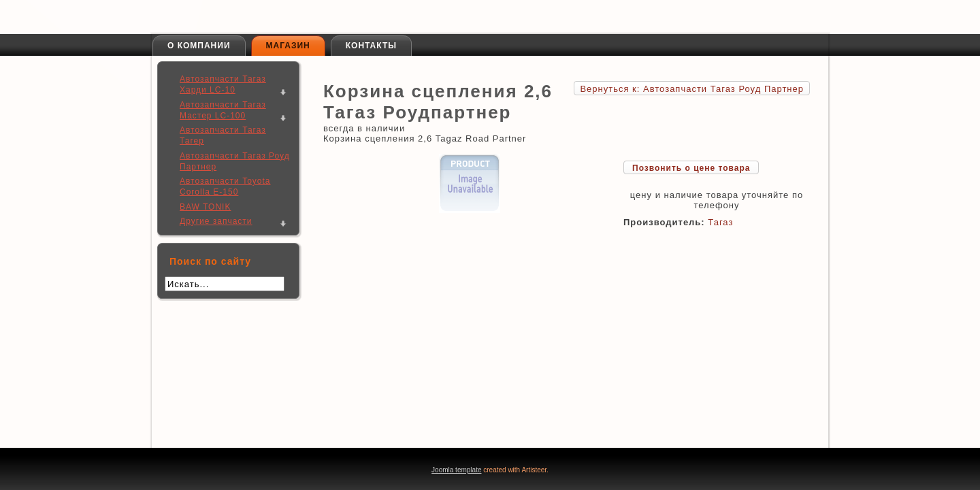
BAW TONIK (205, 207)
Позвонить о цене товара (691, 168)
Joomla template (456, 470)
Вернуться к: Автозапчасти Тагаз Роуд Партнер (692, 89)
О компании (199, 46)
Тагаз (720, 222)
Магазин (288, 46)
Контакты (371, 46)
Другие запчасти (216, 221)
